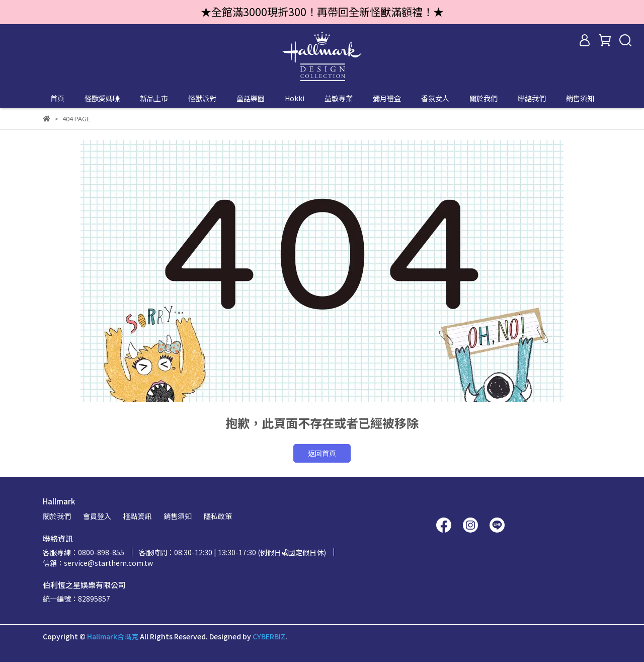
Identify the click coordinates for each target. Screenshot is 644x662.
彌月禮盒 (387, 98)
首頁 (57, 98)
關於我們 (484, 98)
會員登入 (97, 516)
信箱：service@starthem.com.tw (98, 563)
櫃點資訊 (137, 516)
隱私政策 (218, 516)
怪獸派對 (202, 98)
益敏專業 (339, 98)
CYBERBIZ (269, 636)
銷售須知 (580, 98)
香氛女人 (435, 98)
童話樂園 (251, 98)
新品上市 (154, 98)
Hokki (295, 98)
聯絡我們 (532, 98)
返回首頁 (322, 453)
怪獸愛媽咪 (102, 98)
